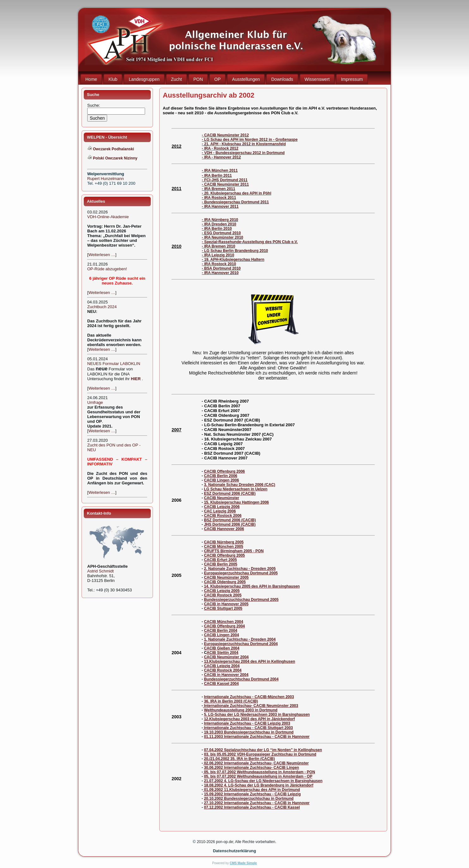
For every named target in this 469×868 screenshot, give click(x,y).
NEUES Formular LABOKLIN (114, 364)
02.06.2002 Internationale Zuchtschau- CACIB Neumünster (256, 763)
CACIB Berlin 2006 (220, 476)
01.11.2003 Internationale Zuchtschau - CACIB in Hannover (257, 737)
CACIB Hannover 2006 (224, 529)
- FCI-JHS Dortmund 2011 (225, 180)
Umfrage (95, 402)
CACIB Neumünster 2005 (226, 578)
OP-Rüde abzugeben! (107, 269)
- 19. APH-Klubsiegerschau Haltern (233, 260)
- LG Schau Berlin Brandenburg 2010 (235, 251)
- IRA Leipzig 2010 (218, 255)
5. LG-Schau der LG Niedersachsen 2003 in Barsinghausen (257, 715)
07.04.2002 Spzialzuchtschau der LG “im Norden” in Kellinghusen (263, 750)
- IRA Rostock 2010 (219, 264)
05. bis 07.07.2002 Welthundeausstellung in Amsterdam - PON (259, 772)
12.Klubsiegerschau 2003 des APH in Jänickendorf (249, 719)
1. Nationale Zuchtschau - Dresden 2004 (240, 639)
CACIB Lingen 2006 (221, 480)
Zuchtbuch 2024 (102, 307)
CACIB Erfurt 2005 (220, 560)
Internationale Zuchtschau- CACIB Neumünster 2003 (250, 706)
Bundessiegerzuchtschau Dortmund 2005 (241, 600)
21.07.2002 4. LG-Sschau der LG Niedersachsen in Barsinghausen (263, 781)
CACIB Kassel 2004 (221, 684)
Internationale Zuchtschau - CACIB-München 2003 (249, 697)
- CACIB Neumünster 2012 (225, 135)
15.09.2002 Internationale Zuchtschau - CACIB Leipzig (252, 794)
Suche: (94, 105)
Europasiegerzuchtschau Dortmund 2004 (241, 644)
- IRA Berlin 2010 (217, 229)
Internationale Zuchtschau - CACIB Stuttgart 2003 (248, 728)
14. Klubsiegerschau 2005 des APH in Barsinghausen (252, 586)
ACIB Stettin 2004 (222, 653)
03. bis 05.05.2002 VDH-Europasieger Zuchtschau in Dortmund (260, 754)
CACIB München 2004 (223, 622)
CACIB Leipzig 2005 (222, 591)
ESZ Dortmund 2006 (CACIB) (230, 494)
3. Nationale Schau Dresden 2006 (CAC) (239, 485)
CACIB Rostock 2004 (223, 670)
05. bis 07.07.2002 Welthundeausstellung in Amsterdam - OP (258, 776)
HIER (136, 379)
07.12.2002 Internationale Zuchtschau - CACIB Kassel (252, 807)
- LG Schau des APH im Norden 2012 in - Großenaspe (250, 140)
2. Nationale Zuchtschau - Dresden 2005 (240, 569)
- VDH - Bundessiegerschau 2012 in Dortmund (243, 153)
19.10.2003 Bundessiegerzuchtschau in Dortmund (249, 732)
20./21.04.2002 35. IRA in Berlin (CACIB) (239, 759)
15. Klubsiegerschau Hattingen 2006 (236, 502)
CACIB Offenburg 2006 (224, 471)
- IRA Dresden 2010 (219, 224)
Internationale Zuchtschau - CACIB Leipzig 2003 (247, 723)
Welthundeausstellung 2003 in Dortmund (241, 710)
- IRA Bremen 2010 (219, 246)
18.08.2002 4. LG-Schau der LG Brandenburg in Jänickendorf (259, 785)
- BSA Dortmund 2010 (221, 268)
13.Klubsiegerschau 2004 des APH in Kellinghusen (249, 661)
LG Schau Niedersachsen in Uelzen (236, 489)
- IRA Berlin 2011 (217, 176)
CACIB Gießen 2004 (222, 648)
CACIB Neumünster (221, 498)
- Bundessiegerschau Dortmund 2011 (235, 202)
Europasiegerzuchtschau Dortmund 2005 (241, 573)
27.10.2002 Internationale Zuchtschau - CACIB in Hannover (257, 803)
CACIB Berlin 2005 (220, 564)
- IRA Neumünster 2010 (223, 237)
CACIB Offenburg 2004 (224, 626)
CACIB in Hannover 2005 (226, 604)
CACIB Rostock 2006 (223, 516)
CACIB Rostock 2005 (223, 595)
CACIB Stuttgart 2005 (223, 608)
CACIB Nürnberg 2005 (224, 542)
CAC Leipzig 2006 (220, 511)
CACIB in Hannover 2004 (226, 675)
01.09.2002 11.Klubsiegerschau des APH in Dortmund (251, 790)
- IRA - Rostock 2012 (220, 148)
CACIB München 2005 (223, 547)
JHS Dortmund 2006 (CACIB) (230, 524)
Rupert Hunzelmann (106, 179)
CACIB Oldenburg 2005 (225, 582)
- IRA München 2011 (220, 171)
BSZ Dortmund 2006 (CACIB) (230, 520)
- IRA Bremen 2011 (219, 189)
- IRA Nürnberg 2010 (220, 220)
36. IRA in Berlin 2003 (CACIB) (231, 701)
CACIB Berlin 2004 (220, 631)
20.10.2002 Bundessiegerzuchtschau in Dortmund (249, 799)
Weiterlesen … (102, 255)
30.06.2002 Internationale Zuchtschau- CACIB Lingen (251, 768)
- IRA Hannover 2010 (220, 273)
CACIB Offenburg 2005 (224, 555)
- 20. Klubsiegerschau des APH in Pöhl (237, 193)
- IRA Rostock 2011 (219, 198)
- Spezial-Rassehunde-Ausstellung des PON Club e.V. (250, 242)
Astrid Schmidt (100, 571)
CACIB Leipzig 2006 (222, 507)
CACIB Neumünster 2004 (226, 657)
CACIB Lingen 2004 (221, 635)
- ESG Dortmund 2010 (221, 233)
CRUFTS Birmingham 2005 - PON (234, 551)
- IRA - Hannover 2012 (222, 157)
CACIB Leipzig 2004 (222, 666)
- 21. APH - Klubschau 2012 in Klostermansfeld (244, 144)
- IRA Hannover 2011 (220, 207)
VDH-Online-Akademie (108, 217)
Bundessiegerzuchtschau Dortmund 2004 (241, 679)
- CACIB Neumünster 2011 (225, 184)
